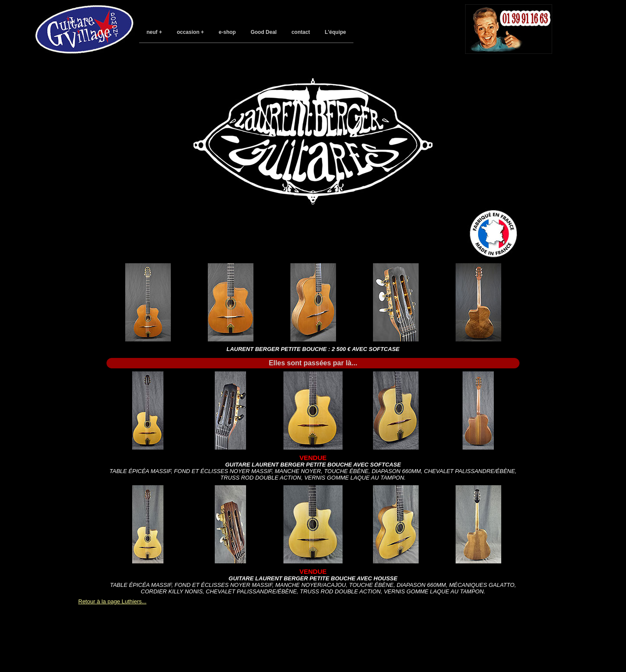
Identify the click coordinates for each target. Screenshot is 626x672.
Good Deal (263, 32)
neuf (152, 32)
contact (301, 32)
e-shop (227, 32)
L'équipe (335, 32)
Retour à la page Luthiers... (112, 601)
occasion (188, 32)
